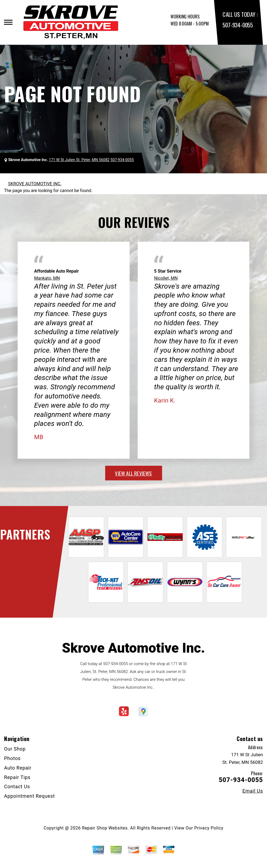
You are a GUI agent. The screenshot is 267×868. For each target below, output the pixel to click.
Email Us (253, 791)
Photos (12, 758)
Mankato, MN (47, 278)
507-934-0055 (238, 25)
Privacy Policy (209, 828)
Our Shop (15, 749)
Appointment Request (29, 796)
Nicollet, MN (166, 278)
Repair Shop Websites (105, 828)
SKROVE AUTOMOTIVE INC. (35, 184)
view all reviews (133, 473)
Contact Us (17, 786)
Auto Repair (18, 768)
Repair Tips (17, 777)
